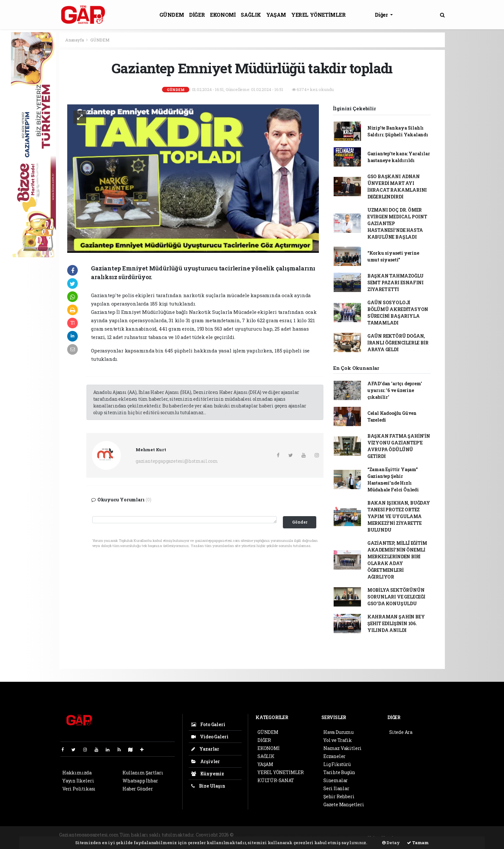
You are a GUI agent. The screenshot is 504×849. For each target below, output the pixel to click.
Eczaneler (334, 756)
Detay (391, 843)
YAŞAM (276, 15)
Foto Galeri (208, 724)
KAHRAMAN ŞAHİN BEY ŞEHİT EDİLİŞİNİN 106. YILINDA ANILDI (396, 623)
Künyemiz (208, 774)
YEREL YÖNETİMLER (319, 15)
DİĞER (197, 15)
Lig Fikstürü (337, 764)
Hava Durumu (338, 732)
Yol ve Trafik (338, 740)
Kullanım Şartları (143, 773)
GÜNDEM (172, 15)
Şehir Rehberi (339, 796)
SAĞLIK (251, 15)
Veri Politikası (79, 789)
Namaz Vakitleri (342, 748)
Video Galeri (210, 737)
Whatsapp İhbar (140, 781)
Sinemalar (336, 780)
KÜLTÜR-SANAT (276, 780)
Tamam (418, 843)
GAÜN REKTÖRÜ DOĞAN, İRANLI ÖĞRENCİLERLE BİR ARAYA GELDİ (398, 343)
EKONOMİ (223, 15)
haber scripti (313, 835)
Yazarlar (205, 749)
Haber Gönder (138, 789)
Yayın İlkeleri (78, 781)
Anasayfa (75, 40)
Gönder (300, 522)
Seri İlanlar (336, 788)
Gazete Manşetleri (344, 804)
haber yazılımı (252, 835)
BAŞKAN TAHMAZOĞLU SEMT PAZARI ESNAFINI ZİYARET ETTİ (396, 283)
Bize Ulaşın (208, 786)
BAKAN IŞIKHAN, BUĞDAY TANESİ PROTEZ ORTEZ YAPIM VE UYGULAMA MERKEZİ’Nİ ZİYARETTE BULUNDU (399, 516)
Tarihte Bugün (339, 772)
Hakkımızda (77, 773)
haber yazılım (345, 835)
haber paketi (284, 835)
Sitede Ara (401, 732)
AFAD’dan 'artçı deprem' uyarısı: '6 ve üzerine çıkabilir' (395, 390)
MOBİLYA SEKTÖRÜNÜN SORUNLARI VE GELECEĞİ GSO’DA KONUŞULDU (396, 597)
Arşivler (206, 761)
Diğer (382, 15)
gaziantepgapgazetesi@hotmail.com (177, 461)
